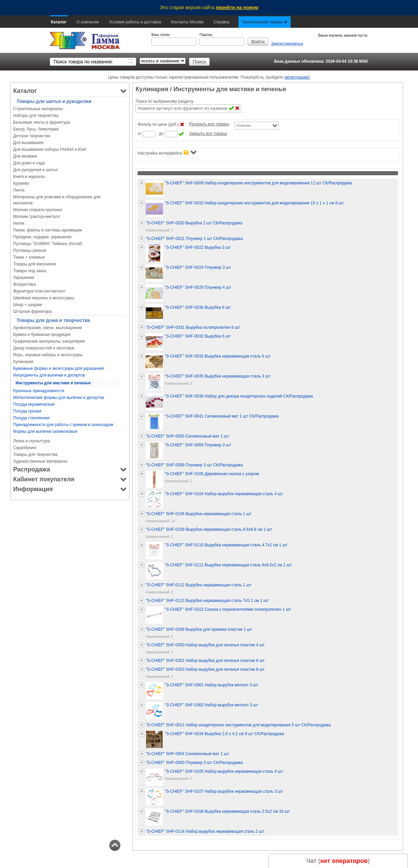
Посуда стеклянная (31, 418)
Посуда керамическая (34, 404)
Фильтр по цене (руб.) (158, 124)
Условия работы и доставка (135, 22)
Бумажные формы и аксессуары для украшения (59, 368)
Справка (221, 22)
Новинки (244, 125)
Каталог (59, 22)
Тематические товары (265, 22)
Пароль (206, 35)
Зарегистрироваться (287, 44)
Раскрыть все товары (209, 124)
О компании (88, 22)
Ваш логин (161, 35)
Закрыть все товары (208, 134)
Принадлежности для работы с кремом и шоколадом (63, 425)
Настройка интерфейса (167, 153)
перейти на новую (237, 7)
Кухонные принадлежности (39, 391)
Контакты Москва (187, 22)
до (161, 134)
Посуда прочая (27, 411)
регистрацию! (297, 77)
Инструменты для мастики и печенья (53, 383)
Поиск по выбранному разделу (164, 101)
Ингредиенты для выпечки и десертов (49, 375)
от (140, 134)
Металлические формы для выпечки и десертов (59, 398)
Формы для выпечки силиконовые (45, 431)
